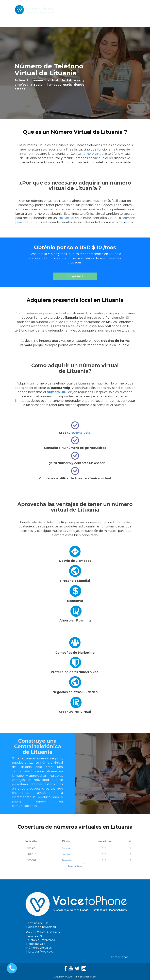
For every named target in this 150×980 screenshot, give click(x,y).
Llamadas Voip (36, 944)
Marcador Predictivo (40, 952)
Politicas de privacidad (41, 927)
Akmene (66, 848)
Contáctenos (127, 26)
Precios (94, 26)
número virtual (93, 154)
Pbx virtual (66, 218)
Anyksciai (67, 860)
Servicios (58, 26)
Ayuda (109, 26)
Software (76, 26)
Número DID (57, 392)
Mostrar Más (75, 866)
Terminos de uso (37, 923)
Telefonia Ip (38, 26)
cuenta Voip (81, 433)
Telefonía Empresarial (41, 940)
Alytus (66, 854)
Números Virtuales (39, 948)
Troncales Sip (35, 936)
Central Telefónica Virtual (43, 932)
